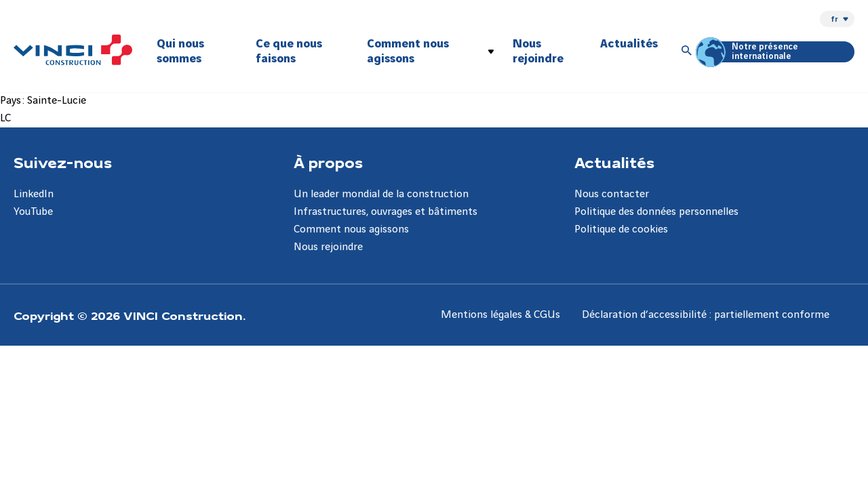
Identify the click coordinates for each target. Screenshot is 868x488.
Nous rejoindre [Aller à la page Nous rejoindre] (328, 247)
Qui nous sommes (180, 51)
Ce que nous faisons (289, 51)
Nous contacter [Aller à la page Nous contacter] (612, 194)
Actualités (629, 44)
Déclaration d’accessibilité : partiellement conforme (706, 315)
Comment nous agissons (408, 51)
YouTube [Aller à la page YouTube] (33, 212)
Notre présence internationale (749, 52)
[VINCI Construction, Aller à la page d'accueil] (73, 50)
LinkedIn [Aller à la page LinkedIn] (34, 194)
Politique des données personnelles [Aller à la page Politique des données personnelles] (656, 212)
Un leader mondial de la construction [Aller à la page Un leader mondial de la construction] (381, 194)
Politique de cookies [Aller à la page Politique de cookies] (621, 229)
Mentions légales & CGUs (500, 315)
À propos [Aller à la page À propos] (328, 162)
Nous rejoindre (538, 51)
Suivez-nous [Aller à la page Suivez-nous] (63, 162)
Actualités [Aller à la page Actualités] (614, 162)
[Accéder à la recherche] (687, 52)
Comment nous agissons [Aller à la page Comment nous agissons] (351, 229)
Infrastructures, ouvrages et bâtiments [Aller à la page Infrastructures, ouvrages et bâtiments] (386, 212)
